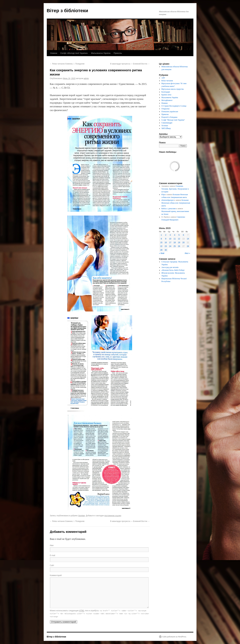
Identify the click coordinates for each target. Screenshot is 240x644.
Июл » (187, 253)
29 (161, 250)
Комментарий (56, 575)
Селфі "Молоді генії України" (173, 120)
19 (179, 243)
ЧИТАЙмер (166, 128)
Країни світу (166, 95)
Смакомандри (167, 123)
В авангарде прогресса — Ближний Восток (130, 64)
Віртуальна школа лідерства (173, 89)
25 (175, 246)
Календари (166, 92)
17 (170, 243)
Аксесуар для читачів (170, 267)
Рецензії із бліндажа (169, 117)
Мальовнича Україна (101, 53)
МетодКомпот (167, 100)
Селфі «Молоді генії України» (74, 53)
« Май (162, 253)
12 (179, 239)
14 (188, 239)
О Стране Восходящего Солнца (174, 106)
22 (161, 246)
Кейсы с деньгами (169, 209)
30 (166, 250)
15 (161, 243)
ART (163, 78)
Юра (163, 194)
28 (188, 246)
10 (170, 239)
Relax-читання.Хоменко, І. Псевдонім (67, 64)
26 (179, 246)
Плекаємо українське (170, 112)
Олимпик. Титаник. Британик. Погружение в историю (175, 189)
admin (86, 78)
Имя (52, 545)
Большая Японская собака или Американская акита (176, 203)
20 (183, 243)
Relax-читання (167, 81)
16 (166, 243)
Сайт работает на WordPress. (174, 637)
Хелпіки (81, 516)
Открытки (165, 109)
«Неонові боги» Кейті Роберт (173, 270)
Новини (54, 53)
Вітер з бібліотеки (68, 11)
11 (175, 239)
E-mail (53, 555)
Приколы (118, 53)
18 (175, 243)
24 (170, 246)
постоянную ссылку (113, 516)
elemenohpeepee (168, 200)
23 (166, 246)
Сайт (52, 565)
